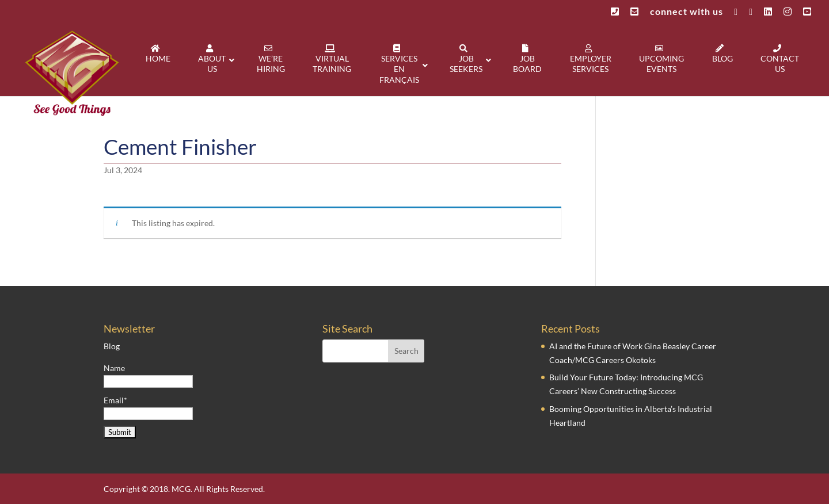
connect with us (687, 12)
